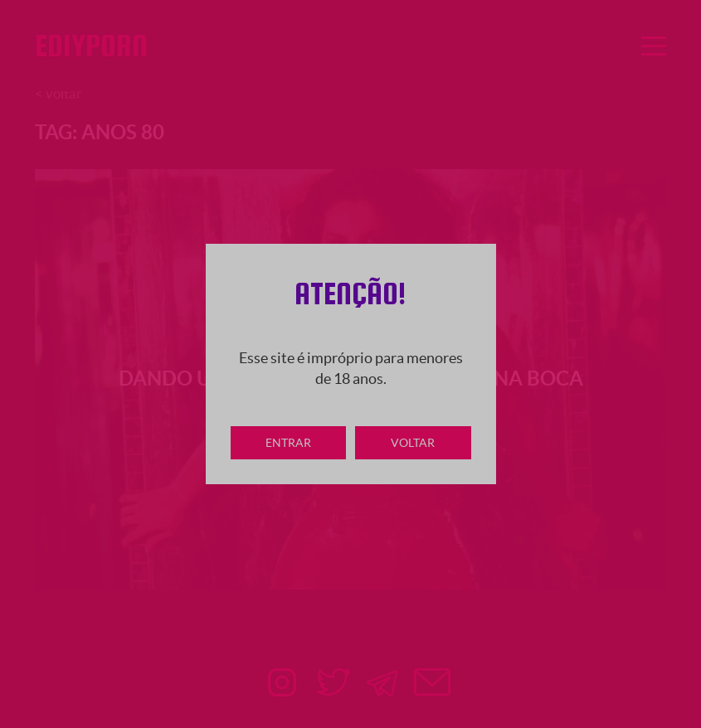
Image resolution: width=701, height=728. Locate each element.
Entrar (288, 443)
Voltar (413, 443)
